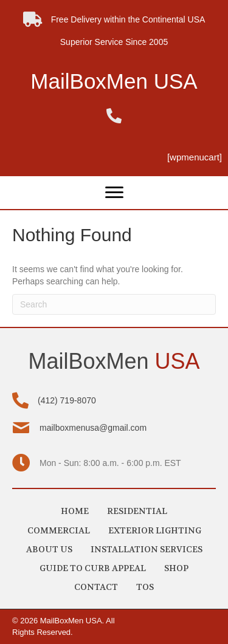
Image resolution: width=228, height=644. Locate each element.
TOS (145, 587)
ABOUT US (49, 549)
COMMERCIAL (59, 530)
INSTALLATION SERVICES (147, 549)
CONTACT (96, 587)
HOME (75, 511)
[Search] (114, 304)
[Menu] (114, 193)
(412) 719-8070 (67, 400)
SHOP (176, 568)
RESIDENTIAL (137, 511)
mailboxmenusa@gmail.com (93, 428)
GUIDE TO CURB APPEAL (93, 568)
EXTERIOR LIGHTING (155, 530)
